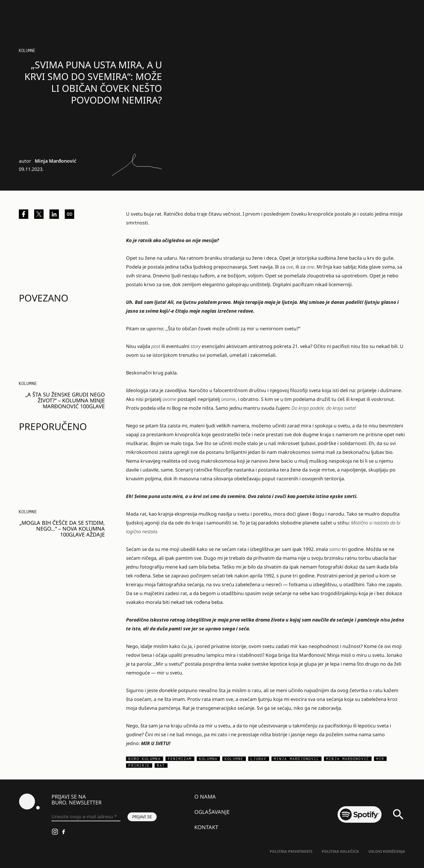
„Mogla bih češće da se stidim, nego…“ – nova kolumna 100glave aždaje (62, 529)
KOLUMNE (27, 50)
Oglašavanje (212, 812)
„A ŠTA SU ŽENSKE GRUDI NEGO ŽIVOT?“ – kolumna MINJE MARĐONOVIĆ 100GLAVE (65, 400)
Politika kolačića (340, 851)
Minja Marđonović (56, 161)
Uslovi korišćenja (387, 851)
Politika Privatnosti (291, 851)
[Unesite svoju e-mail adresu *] (86, 817)
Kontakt (206, 827)
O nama (205, 797)
